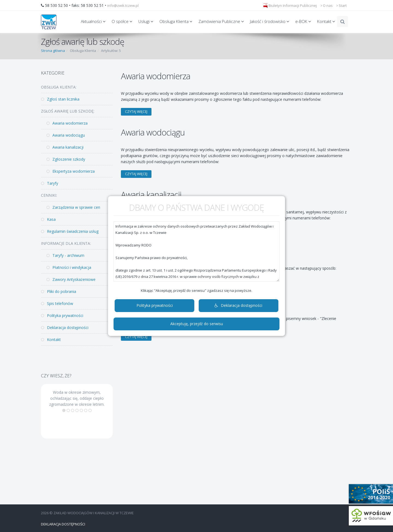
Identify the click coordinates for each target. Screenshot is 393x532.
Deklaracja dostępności (238, 305)
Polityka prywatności (155, 305)
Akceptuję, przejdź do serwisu (197, 324)
